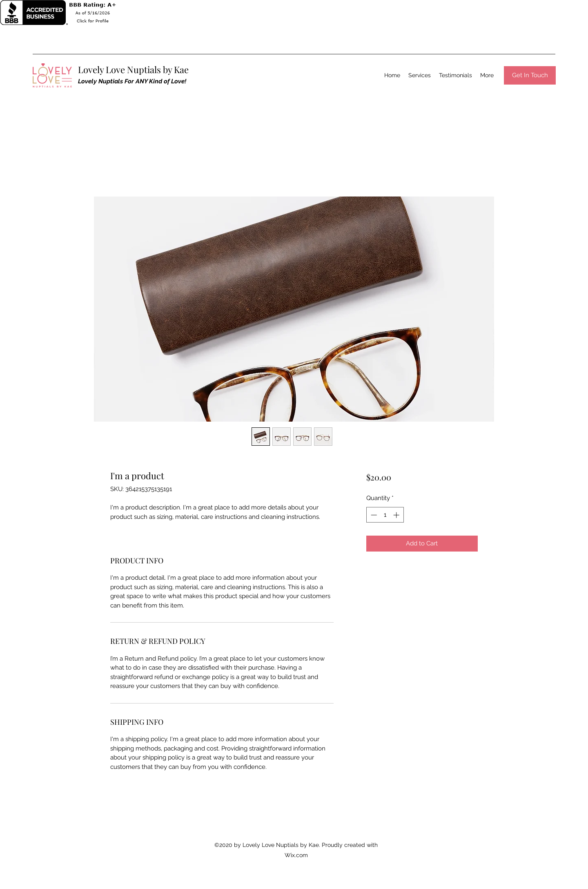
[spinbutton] (385, 515)
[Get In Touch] (530, 75)
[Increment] (397, 515)
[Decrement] (373, 515)
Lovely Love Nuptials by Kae (133, 69)
